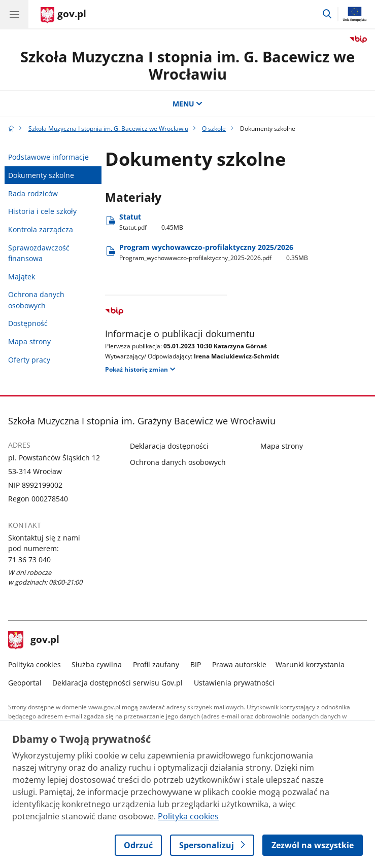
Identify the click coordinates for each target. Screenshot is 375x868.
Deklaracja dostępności (169, 446)
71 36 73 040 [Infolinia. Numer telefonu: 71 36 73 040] (29, 559)
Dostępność (28, 323)
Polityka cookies (35, 664)
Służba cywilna (97, 664)
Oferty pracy (29, 360)
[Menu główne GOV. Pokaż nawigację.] (14, 14)
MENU (188, 104)
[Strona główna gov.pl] (63, 15)
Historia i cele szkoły (42, 211)
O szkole (214, 129)
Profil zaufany (156, 664)
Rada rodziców (33, 193)
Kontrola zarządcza (41, 229)
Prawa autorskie (239, 664)
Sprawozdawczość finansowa (39, 253)
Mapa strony (29, 341)
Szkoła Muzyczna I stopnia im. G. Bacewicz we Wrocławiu (188, 65)
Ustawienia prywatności (234, 683)
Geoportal (25, 683)
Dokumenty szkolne (41, 175)
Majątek (22, 277)
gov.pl (34, 640)
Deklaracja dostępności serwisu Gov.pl (117, 683)
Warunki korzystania (310, 664)
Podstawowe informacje (48, 157)
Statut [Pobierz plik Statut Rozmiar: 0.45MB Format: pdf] (151, 222)
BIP (196, 664)
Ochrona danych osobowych (36, 300)
